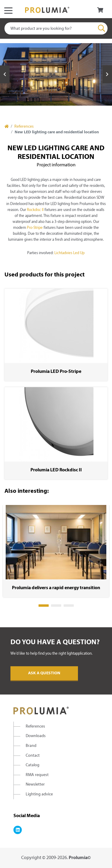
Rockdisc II (35, 210)
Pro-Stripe (35, 228)
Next (107, 74)
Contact (33, 756)
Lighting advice (39, 794)
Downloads (36, 736)
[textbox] (56, 28)
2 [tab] (56, 606)
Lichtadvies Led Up (69, 253)
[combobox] (56, 28)
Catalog (33, 765)
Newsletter (35, 785)
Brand (31, 746)
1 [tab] (44, 606)
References (24, 127)
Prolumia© (80, 858)
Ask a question (44, 673)
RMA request (37, 775)
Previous (5, 74)
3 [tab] (69, 606)
